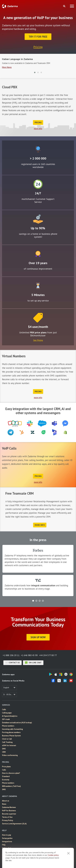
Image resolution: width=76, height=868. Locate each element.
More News (7, 67)
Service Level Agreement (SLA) (14, 824)
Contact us (13, 663)
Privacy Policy (8, 820)
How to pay (6, 835)
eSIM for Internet (9, 745)
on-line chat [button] (33, 663)
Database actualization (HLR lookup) (17, 723)
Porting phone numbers (11, 732)
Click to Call (7, 739)
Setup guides (7, 838)
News (4, 804)
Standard (6, 776)
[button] (35, 72)
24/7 (38, 184)
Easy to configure (38, 286)
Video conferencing (10, 755)
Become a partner (9, 814)
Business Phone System (11, 736)
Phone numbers (8, 726)
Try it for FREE (38, 37)
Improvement (38, 254)
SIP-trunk (6, 719)
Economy (6, 780)
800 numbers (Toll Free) (11, 786)
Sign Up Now (38, 637)
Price (38, 318)
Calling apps (7, 713)
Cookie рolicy (53, 855)
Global (38, 149)
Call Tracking (7, 742)
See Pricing (38, 340)
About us (6, 801)
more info (38, 129)
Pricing (38, 47)
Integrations (7, 842)
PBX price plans (38, 332)
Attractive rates (38, 219)
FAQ (4, 845)
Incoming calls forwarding (12, 729)
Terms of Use (7, 817)
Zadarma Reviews (9, 807)
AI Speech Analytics (10, 716)
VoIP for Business (9, 811)
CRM (4, 752)
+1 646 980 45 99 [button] (29, 655)
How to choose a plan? (11, 773)
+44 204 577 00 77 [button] (48, 655)
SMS (4, 749)
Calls (4, 710)
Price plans (6, 767)
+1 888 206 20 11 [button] (11, 655)
